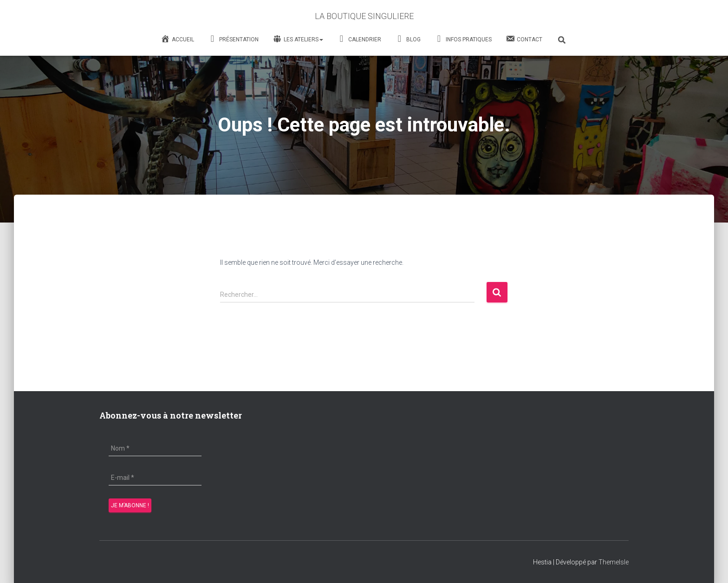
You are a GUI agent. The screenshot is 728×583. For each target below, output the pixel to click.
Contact (524, 39)
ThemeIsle (614, 562)
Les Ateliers (298, 39)
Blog (408, 39)
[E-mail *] (155, 478)
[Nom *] (155, 448)
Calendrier (359, 39)
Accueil (177, 39)
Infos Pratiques (463, 39)
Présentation (233, 39)
